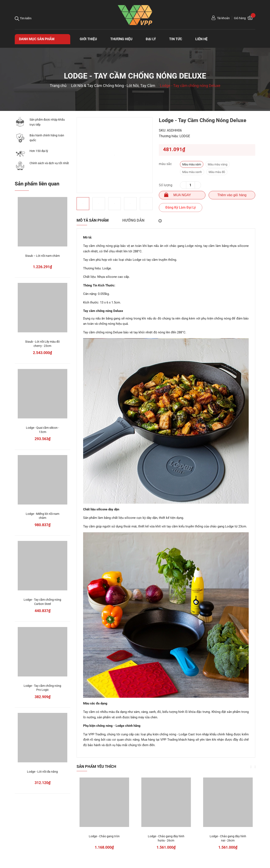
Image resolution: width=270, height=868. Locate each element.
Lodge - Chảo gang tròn (104, 836)
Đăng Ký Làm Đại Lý (181, 207)
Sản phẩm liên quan (37, 184)
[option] (115, 155)
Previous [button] (251, 767)
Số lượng (166, 185)
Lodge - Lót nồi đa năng (42, 772)
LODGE (185, 136)
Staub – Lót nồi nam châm (42, 256)
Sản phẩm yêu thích (96, 766)
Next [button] (255, 767)
